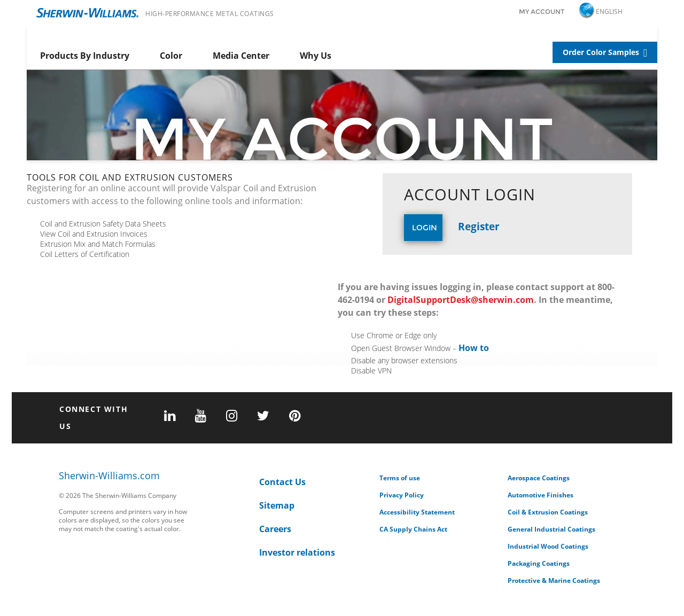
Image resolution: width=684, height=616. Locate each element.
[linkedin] (170, 416)
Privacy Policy (402, 495)
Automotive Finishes (541, 495)
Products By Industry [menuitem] (85, 56)
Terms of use (400, 478)
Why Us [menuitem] (316, 56)
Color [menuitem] (171, 56)
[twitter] (263, 416)
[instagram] (232, 416)
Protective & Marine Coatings (554, 580)
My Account (542, 11)
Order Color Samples (601, 52)
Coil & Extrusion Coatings (548, 512)
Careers (275, 529)
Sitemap (277, 505)
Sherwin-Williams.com (109, 476)
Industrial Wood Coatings (548, 546)
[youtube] (201, 416)
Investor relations (297, 552)
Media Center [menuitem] (241, 56)
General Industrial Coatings (551, 529)
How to (474, 348)
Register (479, 226)
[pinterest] (295, 416)
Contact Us (282, 482)
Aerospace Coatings (539, 478)
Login (425, 228)
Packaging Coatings (539, 563)
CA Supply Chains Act (413, 529)
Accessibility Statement (417, 512)
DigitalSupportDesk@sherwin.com (461, 300)
